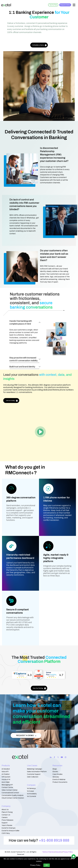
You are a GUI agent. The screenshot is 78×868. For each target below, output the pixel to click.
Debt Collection (33, 777)
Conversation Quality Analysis (13, 795)
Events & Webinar (59, 779)
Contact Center (7, 787)
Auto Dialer (6, 782)
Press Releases (7, 820)
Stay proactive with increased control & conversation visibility (23, 359)
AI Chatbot (6, 774)
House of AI (6, 779)
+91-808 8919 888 (54, 840)
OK (47, 865)
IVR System (6, 777)
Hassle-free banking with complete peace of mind (21, 322)
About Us (5, 810)
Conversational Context (10, 793)
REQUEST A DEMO (26, 736)
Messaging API (7, 785)
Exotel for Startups (9, 828)
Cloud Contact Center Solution (13, 798)
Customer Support (34, 774)
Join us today (12, 401)
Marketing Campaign (35, 769)
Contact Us (6, 815)
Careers (5, 817)
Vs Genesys (31, 788)
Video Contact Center (10, 790)
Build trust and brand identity (22, 367)
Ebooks (55, 772)
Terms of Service (48, 852)
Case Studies (57, 774)
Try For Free (53, 5)
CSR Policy (6, 833)
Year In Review (7, 825)
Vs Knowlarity (32, 794)
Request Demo (65, 5)
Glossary (56, 777)
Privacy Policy (68, 852)
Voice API (5, 772)
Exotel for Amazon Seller (11, 831)
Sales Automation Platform (37, 772)
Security (59, 852)
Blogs (55, 769)
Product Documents (60, 782)
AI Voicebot (6, 769)
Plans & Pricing (7, 812)
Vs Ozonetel (31, 796)
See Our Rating (39, 688)
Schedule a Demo (39, 45)
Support (5, 823)
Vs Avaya (30, 791)
